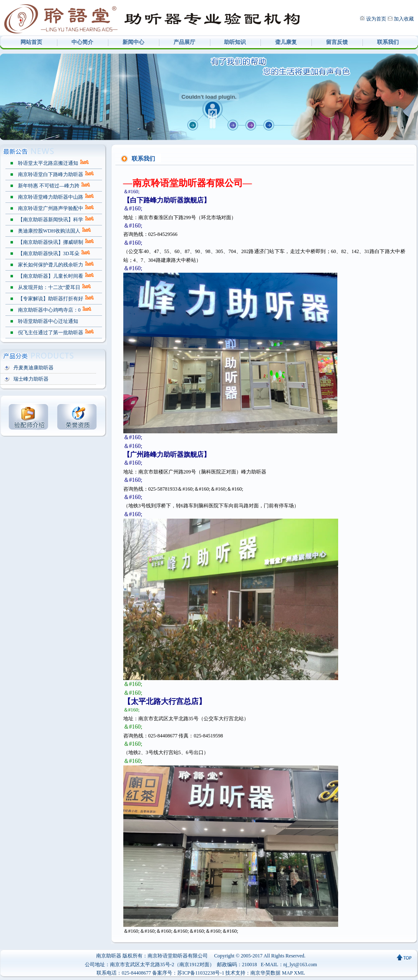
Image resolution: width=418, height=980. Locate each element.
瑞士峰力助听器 (31, 379)
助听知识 (235, 42)
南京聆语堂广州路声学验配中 (51, 208)
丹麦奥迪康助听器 (33, 368)
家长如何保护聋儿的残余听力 (51, 265)
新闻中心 (133, 42)
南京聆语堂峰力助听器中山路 (51, 197)
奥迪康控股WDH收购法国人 (49, 231)
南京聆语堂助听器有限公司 (178, 956)
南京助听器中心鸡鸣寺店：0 (49, 310)
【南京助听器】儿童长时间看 (51, 276)
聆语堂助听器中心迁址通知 (48, 321)
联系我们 (388, 42)
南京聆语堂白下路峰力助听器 (51, 174)
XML (299, 973)
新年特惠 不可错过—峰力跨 (49, 186)
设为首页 (376, 19)
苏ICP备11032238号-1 (201, 973)
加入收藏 (404, 19)
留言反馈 (337, 42)
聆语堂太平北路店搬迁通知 (48, 163)
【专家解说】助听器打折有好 (51, 299)
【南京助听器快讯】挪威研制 (51, 242)
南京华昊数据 (265, 973)
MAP (287, 973)
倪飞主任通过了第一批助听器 (51, 333)
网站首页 (31, 42)
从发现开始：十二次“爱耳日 (49, 287)
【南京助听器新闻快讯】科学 (51, 220)
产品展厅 (184, 42)
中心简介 (82, 42)
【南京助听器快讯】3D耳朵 (49, 253)
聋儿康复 (286, 42)
